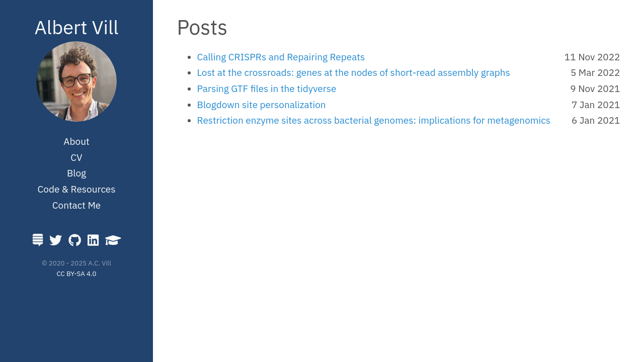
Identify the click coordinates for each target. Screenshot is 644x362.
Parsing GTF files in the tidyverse (267, 88)
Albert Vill (76, 27)
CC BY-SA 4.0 (77, 274)
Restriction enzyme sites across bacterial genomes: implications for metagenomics (374, 120)
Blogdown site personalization (262, 105)
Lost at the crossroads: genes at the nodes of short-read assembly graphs (354, 72)
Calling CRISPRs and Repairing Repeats (281, 57)
